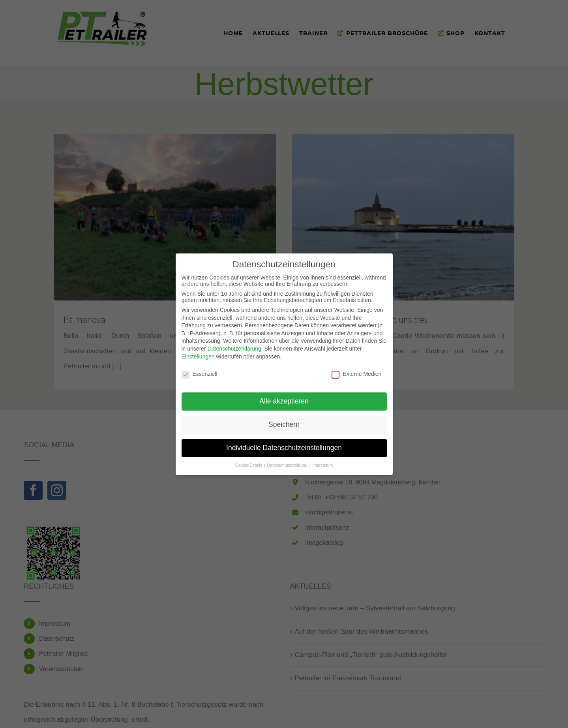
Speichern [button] (284, 421)
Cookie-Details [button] (249, 462)
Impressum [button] (322, 462)
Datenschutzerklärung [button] (288, 462)
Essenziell (200, 370)
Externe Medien (356, 370)
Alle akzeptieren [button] (284, 398)
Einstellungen (198, 353)
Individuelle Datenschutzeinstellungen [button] (284, 444)
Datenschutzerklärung (234, 345)
